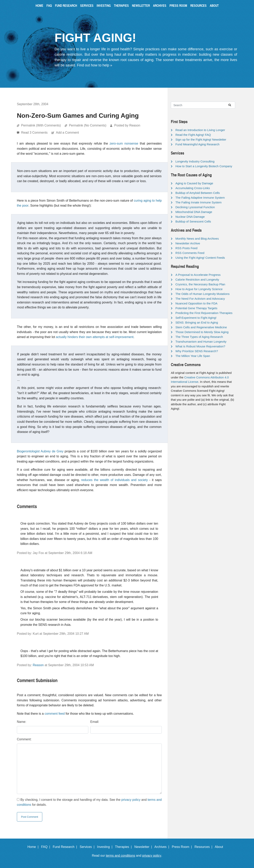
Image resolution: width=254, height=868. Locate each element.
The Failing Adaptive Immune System (200, 198)
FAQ (49, 5)
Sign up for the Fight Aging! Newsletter (201, 139)
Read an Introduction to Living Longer (200, 130)
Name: (22, 722)
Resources (198, 5)
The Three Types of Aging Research (199, 337)
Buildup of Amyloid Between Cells (198, 193)
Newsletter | (144, 847)
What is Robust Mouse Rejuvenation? (200, 346)
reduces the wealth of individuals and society (114, 480)
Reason (38, 665)
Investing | (106, 847)
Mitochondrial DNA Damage (194, 212)
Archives (160, 5)
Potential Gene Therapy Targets (196, 308)
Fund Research (66, 5)
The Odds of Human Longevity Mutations (203, 294)
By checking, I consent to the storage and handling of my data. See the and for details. (89, 802)
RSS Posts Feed (186, 248)
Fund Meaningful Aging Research (197, 144)
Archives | (163, 847)
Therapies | (124, 847)
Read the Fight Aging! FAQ (193, 135)
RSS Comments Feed (190, 253)
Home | (34, 847)
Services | (88, 847)
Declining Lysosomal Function (195, 207)
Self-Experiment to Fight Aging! (196, 318)
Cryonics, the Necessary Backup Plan (200, 284)
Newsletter (141, 5)
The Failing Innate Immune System (199, 202)
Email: (95, 722)
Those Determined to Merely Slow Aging (202, 332)
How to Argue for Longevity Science (199, 289)
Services (87, 5)
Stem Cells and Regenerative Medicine (201, 327)
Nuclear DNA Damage (190, 217)
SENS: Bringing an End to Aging (197, 322)
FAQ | (46, 847)
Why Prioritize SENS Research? (197, 351)
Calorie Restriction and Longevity (197, 279)
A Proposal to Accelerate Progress (198, 275)
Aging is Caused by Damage (194, 183)
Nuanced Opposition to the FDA (196, 303)
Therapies (121, 5)
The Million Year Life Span (193, 356)
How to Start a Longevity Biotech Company (204, 166)
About (214, 5)
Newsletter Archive (188, 243)
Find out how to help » (95, 65)
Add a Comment (67, 133)
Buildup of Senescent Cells (193, 221)
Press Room (178, 5)
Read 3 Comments (35, 133)
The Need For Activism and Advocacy (200, 299)
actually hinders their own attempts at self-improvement (95, 337)
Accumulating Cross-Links (193, 188)
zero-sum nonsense (124, 143)
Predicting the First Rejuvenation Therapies (204, 313)
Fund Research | (66, 847)
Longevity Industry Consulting (195, 161)
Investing (104, 5)
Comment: (24, 739)
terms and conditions (120, 856)
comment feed (55, 714)
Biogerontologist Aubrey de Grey (40, 451)
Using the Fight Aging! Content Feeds (200, 258)
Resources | (204, 847)
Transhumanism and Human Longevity (201, 342)
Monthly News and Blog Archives (197, 239)
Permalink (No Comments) (88, 125)
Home (39, 5)
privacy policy (131, 800)
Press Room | (183, 847)
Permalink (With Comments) (41, 125)
